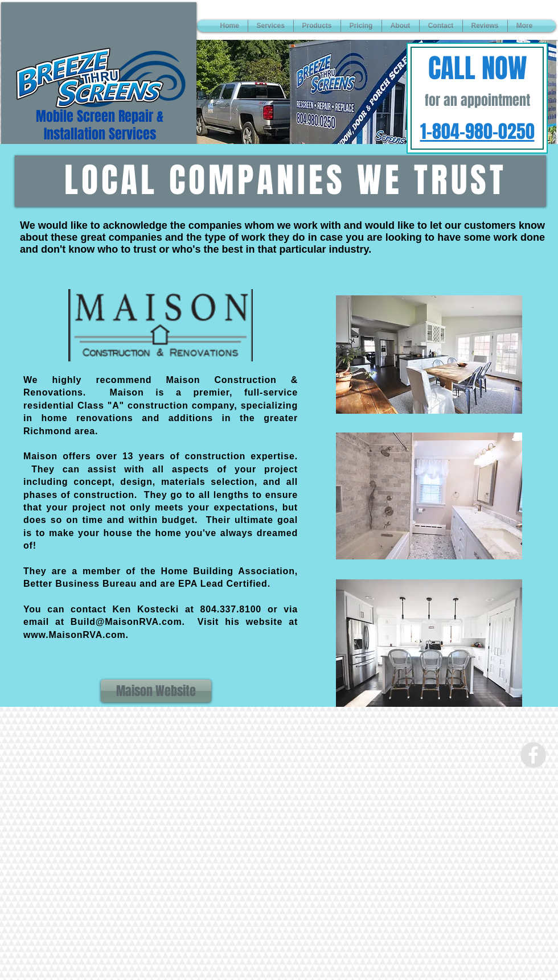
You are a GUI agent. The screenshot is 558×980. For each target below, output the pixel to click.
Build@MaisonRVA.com (126, 622)
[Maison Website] (156, 691)
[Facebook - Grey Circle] (533, 755)
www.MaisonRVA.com (75, 635)
